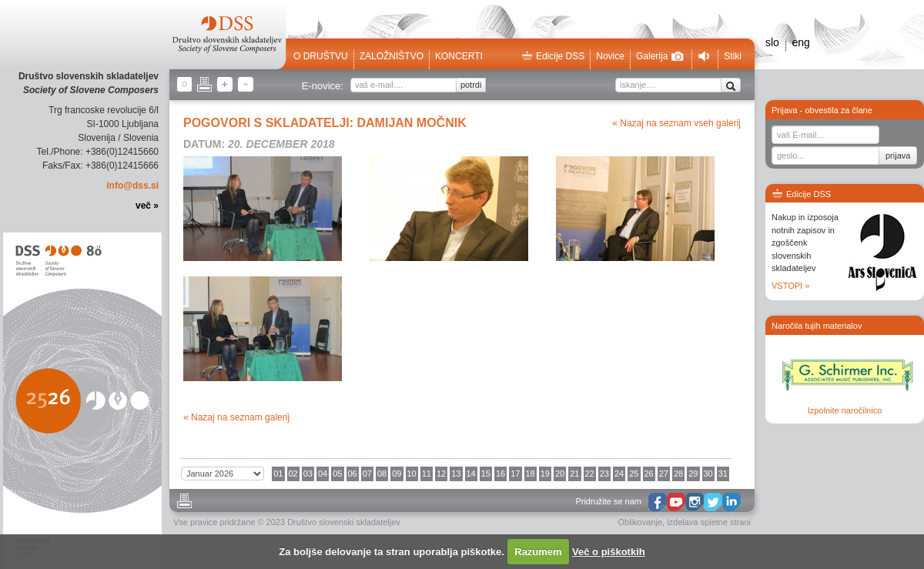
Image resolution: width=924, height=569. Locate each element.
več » (147, 206)
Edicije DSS (553, 56)
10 (412, 474)
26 (649, 474)
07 (367, 474)
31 (723, 474)
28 (678, 474)
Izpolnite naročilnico (845, 410)
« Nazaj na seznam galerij (236, 417)
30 (708, 474)
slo (772, 42)
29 (693, 474)
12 (441, 474)
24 (619, 474)
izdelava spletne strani (709, 522)
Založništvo (392, 56)
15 (486, 474)
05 (337, 474)
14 (471, 474)
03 (308, 474)
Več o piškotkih (609, 552)
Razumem (538, 552)
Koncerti (459, 56)
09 (397, 474)
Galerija (660, 56)
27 (664, 474)
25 (634, 474)
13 (456, 474)
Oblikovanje (640, 522)
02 (293, 474)
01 (278, 474)
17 (515, 474)
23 (604, 474)
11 (427, 474)
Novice (610, 56)
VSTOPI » (790, 286)
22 (590, 474)
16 (500, 474)
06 (353, 474)
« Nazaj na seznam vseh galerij (676, 123)
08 (382, 474)
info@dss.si (132, 186)
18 (531, 474)
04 (323, 474)
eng (800, 42)
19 (545, 474)
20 (560, 474)
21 (574, 474)
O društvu (321, 56)
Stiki (733, 56)
